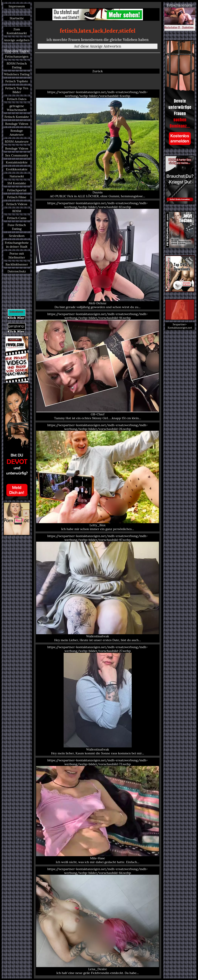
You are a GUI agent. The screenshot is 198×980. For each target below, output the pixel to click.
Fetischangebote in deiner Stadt (17, 245)
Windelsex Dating (17, 74)
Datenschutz (17, 271)
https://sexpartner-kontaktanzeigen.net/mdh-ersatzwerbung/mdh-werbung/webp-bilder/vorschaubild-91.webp (98, 366)
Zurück (98, 71)
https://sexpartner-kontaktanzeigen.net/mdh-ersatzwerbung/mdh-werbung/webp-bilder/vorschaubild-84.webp (98, 921)
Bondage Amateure (17, 133)
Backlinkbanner (17, 264)
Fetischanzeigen (17, 56)
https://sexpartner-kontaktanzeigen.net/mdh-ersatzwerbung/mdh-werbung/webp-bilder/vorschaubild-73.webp (98, 811)
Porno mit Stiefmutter (17, 255)
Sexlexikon (17, 236)
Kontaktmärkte (17, 162)
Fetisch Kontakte (17, 117)
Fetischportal (17, 190)
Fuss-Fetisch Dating (17, 227)
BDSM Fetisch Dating (17, 65)
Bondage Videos (17, 124)
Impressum (17, 6)
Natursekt (17, 176)
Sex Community (17, 155)
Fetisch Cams (17, 218)
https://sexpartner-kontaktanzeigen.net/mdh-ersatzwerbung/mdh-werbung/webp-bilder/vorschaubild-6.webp (98, 144)
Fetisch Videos (17, 204)
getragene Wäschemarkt (17, 108)
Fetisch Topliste (17, 81)
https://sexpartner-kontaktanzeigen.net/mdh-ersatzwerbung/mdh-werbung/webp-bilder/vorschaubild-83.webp (98, 255)
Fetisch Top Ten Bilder (17, 90)
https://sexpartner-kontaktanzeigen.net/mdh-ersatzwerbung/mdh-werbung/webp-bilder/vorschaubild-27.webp (98, 700)
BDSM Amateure (17, 141)
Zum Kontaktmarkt (17, 31)
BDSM (17, 211)
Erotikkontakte (17, 169)
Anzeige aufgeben (17, 40)
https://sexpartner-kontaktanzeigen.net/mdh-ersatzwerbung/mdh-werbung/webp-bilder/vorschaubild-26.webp (98, 477)
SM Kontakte (17, 183)
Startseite (17, 18)
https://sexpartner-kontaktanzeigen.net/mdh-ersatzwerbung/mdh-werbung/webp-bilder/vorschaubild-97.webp (98, 588)
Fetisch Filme (17, 197)
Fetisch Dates (17, 99)
